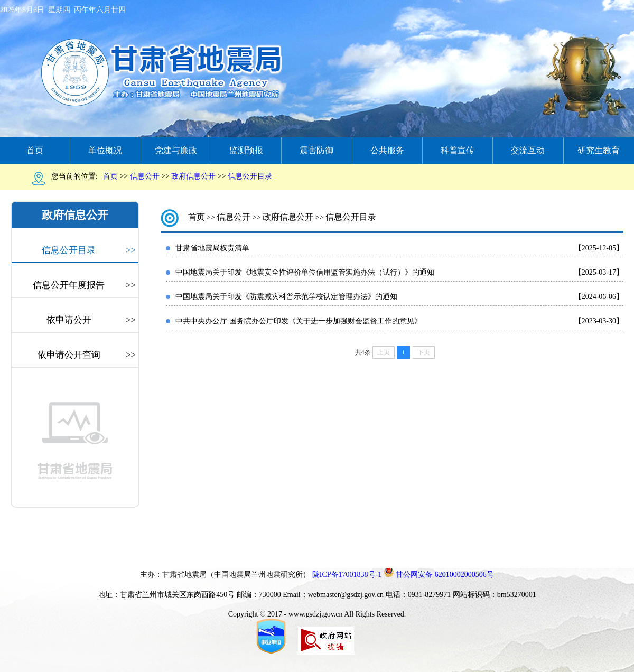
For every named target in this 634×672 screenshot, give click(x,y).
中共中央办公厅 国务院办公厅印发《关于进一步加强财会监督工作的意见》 (299, 321)
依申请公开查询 (87, 355)
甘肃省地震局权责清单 (212, 248)
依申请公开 (91, 320)
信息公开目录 (89, 250)
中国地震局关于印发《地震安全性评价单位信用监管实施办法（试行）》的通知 (305, 272)
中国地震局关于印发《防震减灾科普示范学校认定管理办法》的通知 (286, 297)
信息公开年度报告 (84, 285)
